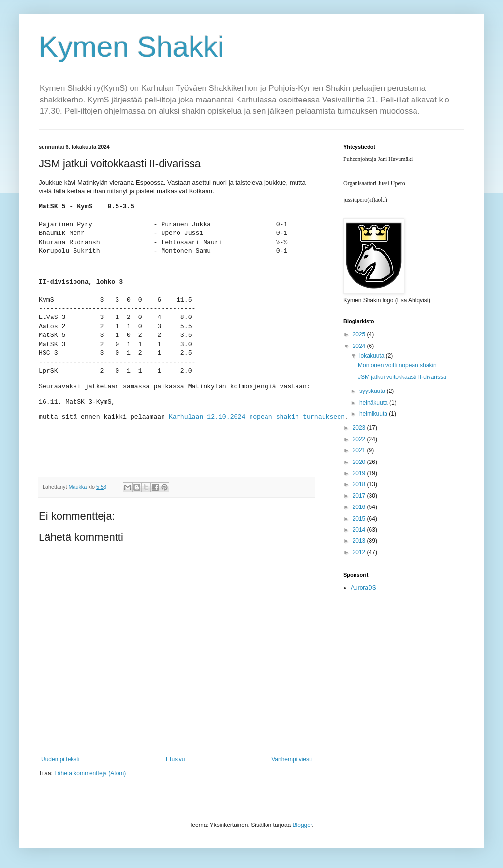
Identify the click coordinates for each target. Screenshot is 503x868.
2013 (360, 541)
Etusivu (175, 759)
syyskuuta (373, 391)
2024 (360, 346)
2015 (360, 519)
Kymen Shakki (132, 47)
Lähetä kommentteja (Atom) (90, 773)
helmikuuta (374, 414)
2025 (360, 334)
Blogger (303, 825)
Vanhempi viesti (292, 759)
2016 (360, 507)
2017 (360, 496)
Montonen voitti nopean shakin (397, 365)
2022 (360, 439)
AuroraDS (363, 588)
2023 (360, 428)
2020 (360, 462)
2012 (360, 552)
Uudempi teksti (60, 759)
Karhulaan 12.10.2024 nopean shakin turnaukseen (257, 417)
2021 (360, 450)
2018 (360, 484)
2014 (360, 530)
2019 (360, 473)
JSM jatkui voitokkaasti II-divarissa (402, 377)
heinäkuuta (374, 403)
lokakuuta (373, 356)
